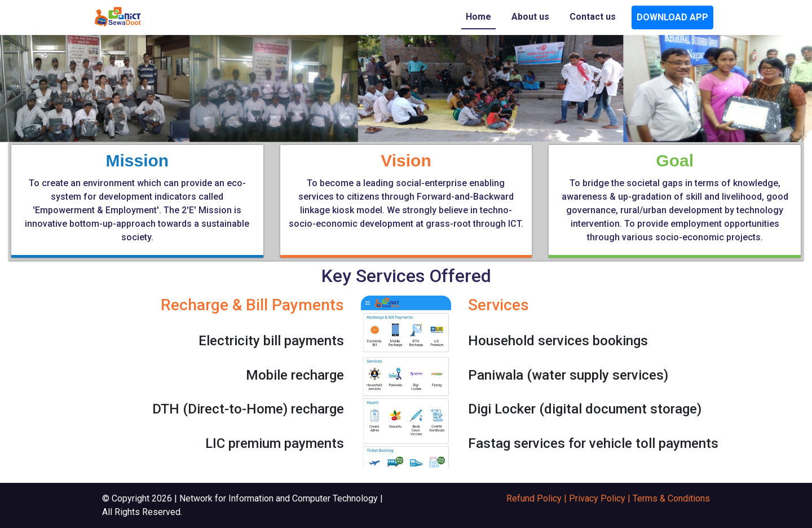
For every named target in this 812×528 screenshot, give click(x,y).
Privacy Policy (597, 498)
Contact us (593, 17)
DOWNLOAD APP (672, 17)
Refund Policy (534, 498)
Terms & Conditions (671, 498)
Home (478, 17)
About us (530, 17)
